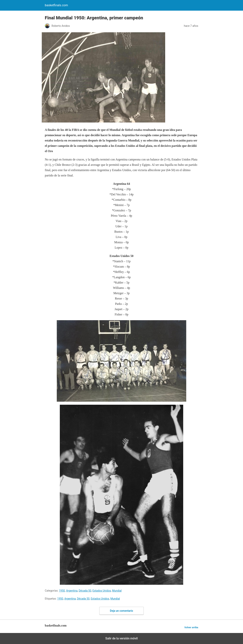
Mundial (117, 591)
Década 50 (85, 591)
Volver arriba (191, 627)
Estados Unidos (102, 591)
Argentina (72, 591)
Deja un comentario (121, 611)
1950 (62, 591)
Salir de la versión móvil (122, 638)
